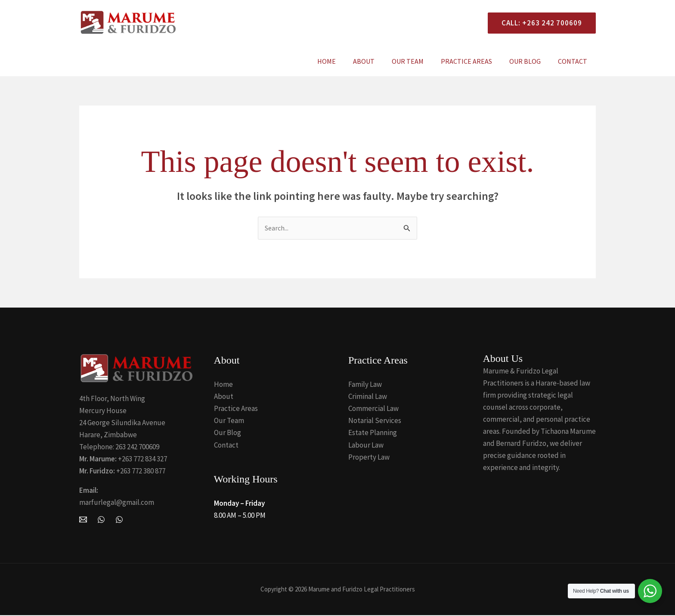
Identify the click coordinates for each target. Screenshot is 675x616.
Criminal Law (368, 397)
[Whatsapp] (119, 520)
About (379, 61)
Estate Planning (373, 433)
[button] (538, 23)
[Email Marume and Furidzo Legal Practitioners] (83, 520)
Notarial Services (375, 421)
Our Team (420, 61)
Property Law (369, 457)
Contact (574, 61)
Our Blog (530, 61)
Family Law (365, 385)
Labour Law (366, 445)
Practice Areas (475, 61)
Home (345, 61)
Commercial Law (373, 409)
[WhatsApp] (101, 520)
